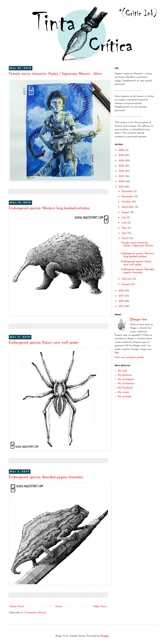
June (125, 223)
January (126, 284)
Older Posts (100, 607)
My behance (125, 375)
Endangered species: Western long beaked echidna (49, 208)
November (128, 197)
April (125, 233)
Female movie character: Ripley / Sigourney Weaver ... (137, 246)
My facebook (125, 388)
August (126, 212)
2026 (122, 150)
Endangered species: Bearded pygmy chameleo (46, 477)
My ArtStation (126, 384)
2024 (122, 161)
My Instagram (126, 379)
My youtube (125, 397)
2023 (122, 166)
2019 (122, 187)
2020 (122, 182)
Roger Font (140, 320)
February (127, 279)
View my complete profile (129, 357)
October (127, 202)
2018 (122, 291)
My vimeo (123, 392)
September (128, 207)
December (128, 191)
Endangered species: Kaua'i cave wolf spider (44, 343)
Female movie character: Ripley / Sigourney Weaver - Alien (55, 74)
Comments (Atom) (35, 613)
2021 (122, 176)
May (125, 228)
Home (59, 607)
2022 (122, 171)
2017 (122, 296)
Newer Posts (17, 607)
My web (122, 371)
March (126, 238)
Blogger (105, 636)
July (124, 218)
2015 (122, 306)
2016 (122, 301)
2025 (122, 155)
